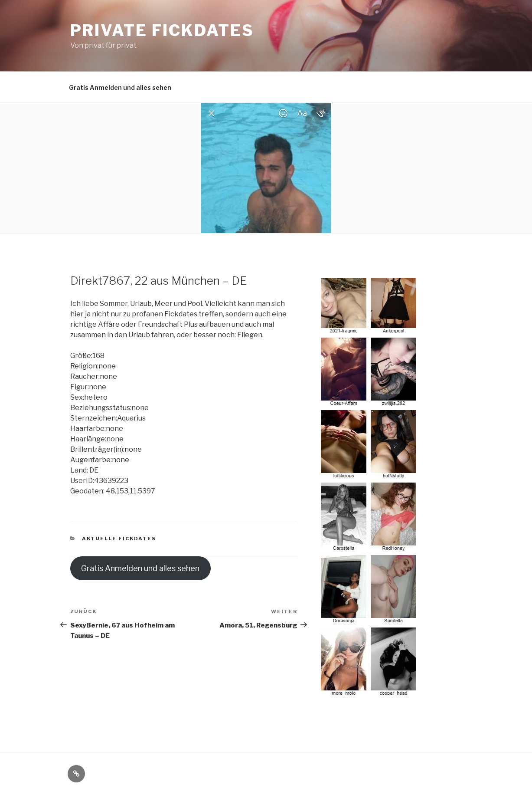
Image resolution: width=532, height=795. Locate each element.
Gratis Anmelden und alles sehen (120, 87)
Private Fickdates (162, 30)
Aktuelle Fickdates (119, 539)
